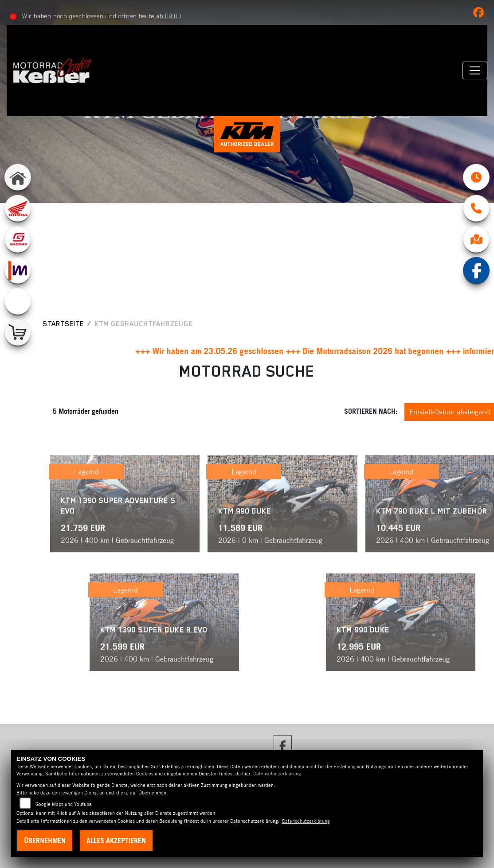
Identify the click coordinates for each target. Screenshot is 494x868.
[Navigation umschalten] (475, 70)
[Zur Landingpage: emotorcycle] (18, 301)
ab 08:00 (168, 16)
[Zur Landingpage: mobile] (18, 270)
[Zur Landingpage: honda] (18, 208)
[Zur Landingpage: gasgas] (18, 239)
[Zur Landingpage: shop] (18, 332)
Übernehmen (45, 841)
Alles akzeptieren (116, 841)
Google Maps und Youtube (64, 804)
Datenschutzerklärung (277, 774)
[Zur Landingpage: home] (18, 177)
